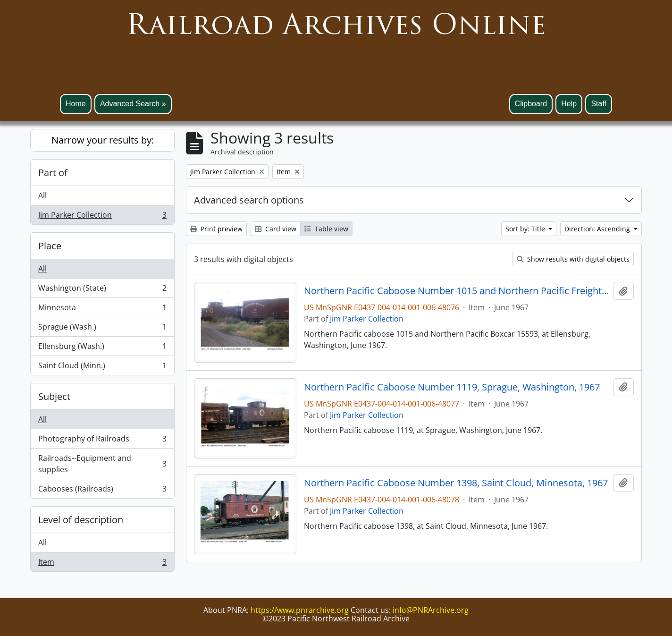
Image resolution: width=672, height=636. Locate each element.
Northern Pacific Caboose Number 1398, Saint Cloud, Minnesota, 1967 (456, 483)
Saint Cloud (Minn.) (102, 367)
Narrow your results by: (103, 140)
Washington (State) (102, 290)
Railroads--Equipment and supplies (102, 464)
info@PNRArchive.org (431, 610)
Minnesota (102, 310)
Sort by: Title (526, 229)
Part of (53, 173)
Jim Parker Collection (102, 217)
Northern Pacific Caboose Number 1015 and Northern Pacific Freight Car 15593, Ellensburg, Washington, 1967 (457, 291)
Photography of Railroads (102, 441)
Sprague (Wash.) (102, 329)
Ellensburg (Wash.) (102, 348)
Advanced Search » (133, 104)
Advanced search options (249, 200)
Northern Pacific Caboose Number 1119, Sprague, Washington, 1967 (452, 387)
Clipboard (531, 104)
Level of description (81, 520)
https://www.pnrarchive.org (300, 610)
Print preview (216, 229)
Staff (599, 104)
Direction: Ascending (598, 229)
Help (569, 104)
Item (102, 564)
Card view (276, 229)
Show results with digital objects (573, 259)
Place (50, 246)
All (42, 195)
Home (76, 104)
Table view (326, 229)
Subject (54, 396)
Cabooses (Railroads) (102, 491)
